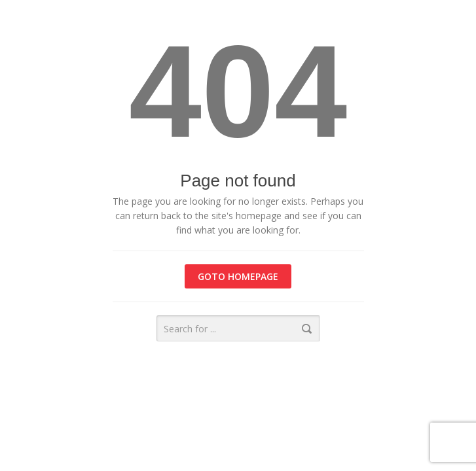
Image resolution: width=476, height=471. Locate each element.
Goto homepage (238, 276)
